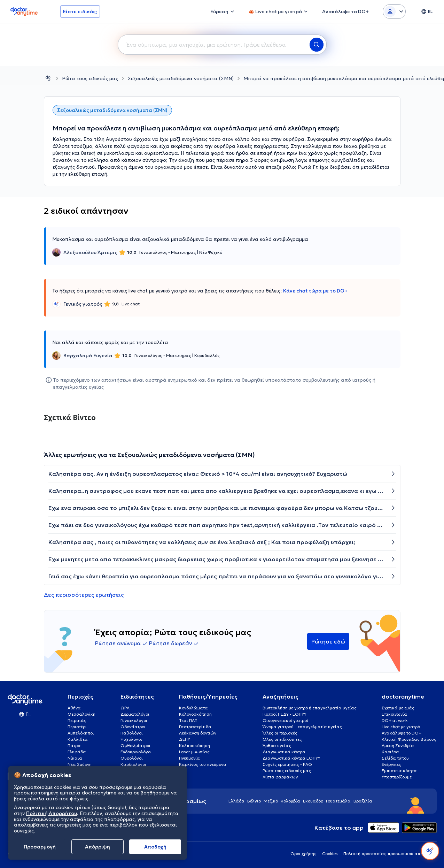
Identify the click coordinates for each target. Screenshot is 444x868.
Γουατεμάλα (338, 801)
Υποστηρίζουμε (397, 777)
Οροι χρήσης (303, 854)
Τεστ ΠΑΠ (188, 720)
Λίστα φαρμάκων (280, 777)
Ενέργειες (391, 764)
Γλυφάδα (77, 752)
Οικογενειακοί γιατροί (285, 720)
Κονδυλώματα (193, 708)
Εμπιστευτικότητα (399, 771)
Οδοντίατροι (133, 727)
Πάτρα (74, 745)
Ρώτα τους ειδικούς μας (90, 78)
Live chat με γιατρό (401, 727)
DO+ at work (395, 720)
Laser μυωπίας (194, 752)
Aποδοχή (155, 847)
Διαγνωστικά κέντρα (284, 752)
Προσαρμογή (40, 847)
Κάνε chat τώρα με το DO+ (315, 291)
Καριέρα (390, 752)
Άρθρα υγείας (277, 745)
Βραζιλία (363, 801)
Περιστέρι (77, 727)
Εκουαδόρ (313, 801)
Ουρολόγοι (132, 758)
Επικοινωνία (394, 714)
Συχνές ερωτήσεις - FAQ (287, 764)
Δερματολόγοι (135, 714)
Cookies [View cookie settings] (330, 854)
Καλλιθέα (78, 739)
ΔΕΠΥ (185, 739)
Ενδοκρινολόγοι (136, 752)
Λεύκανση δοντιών (198, 733)
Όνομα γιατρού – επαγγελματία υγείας (302, 727)
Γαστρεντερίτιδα (195, 727)
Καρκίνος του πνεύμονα (203, 764)
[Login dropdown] (394, 12)
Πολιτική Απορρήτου (52, 813)
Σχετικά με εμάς (398, 708)
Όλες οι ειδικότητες (282, 739)
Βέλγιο (254, 801)
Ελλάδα (236, 801)
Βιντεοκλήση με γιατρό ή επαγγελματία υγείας (310, 708)
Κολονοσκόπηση (195, 714)
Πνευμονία (189, 758)
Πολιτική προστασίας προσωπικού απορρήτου (390, 854)
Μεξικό (271, 801)
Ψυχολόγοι (131, 739)
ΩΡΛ (125, 708)
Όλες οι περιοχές (280, 733)
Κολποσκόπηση (194, 745)
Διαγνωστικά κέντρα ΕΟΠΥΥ (291, 758)
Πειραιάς (77, 720)
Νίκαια (75, 758)
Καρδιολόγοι (133, 764)
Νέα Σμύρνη (80, 764)
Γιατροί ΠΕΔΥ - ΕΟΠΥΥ (285, 714)
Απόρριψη (98, 847)
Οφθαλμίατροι (135, 745)
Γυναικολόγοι (134, 720)
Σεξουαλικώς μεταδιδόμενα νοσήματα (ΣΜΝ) (181, 78)
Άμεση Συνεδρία (398, 745)
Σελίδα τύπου (395, 758)
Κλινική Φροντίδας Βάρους (409, 739)
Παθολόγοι (132, 733)
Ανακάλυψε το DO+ (402, 733)
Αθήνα (74, 708)
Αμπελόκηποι (81, 733)
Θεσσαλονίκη (81, 714)
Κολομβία (290, 801)
